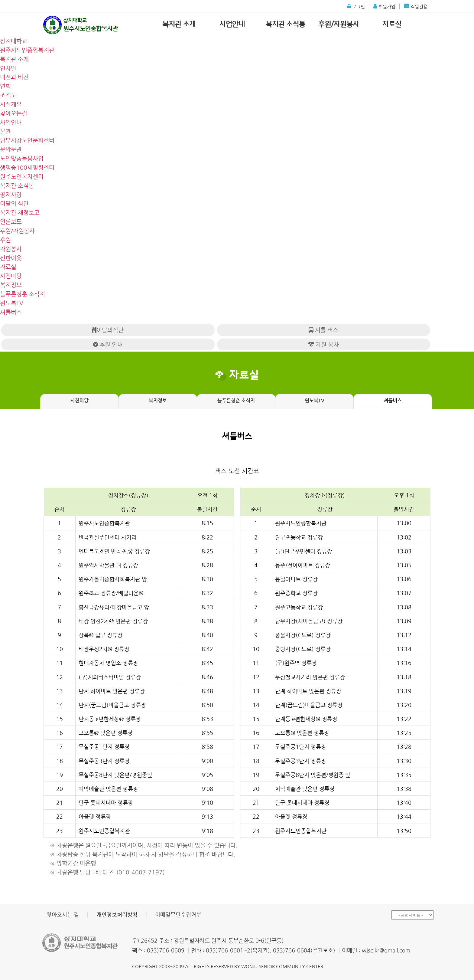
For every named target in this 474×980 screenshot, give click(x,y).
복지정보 (11, 285)
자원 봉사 (324, 344)
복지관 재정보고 (20, 213)
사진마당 (11, 276)
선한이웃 (11, 258)
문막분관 (11, 149)
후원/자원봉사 (339, 24)
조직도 (8, 95)
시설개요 (11, 104)
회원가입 (384, 5)
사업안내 (232, 24)
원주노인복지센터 (22, 177)
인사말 (8, 68)
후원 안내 (108, 344)
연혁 (5, 86)
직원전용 (416, 5)
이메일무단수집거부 (178, 914)
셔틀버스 (11, 312)
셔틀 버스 (323, 330)
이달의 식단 (14, 203)
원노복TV (12, 303)
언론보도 (11, 222)
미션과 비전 (14, 77)
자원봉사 (11, 249)
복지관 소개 (179, 24)
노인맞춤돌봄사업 (22, 158)
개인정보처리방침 (117, 914)
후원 (5, 240)
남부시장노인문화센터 (27, 140)
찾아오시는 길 (63, 914)
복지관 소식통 (286, 24)
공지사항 (11, 195)
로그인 (356, 5)
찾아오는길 (14, 113)
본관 (5, 131)
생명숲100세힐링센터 (27, 167)
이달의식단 (108, 330)
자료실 (392, 24)
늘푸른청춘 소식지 (23, 294)
